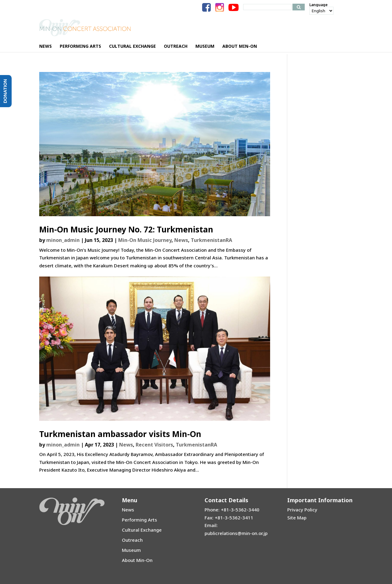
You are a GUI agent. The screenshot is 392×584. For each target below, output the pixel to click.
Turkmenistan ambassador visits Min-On (120, 434)
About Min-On (137, 560)
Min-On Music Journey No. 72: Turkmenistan (126, 229)
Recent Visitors (154, 445)
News (181, 240)
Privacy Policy (302, 510)
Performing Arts (139, 520)
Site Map (297, 518)
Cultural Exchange (142, 530)
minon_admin (63, 240)
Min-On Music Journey (145, 240)
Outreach (132, 540)
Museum (131, 550)
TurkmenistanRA (211, 240)
